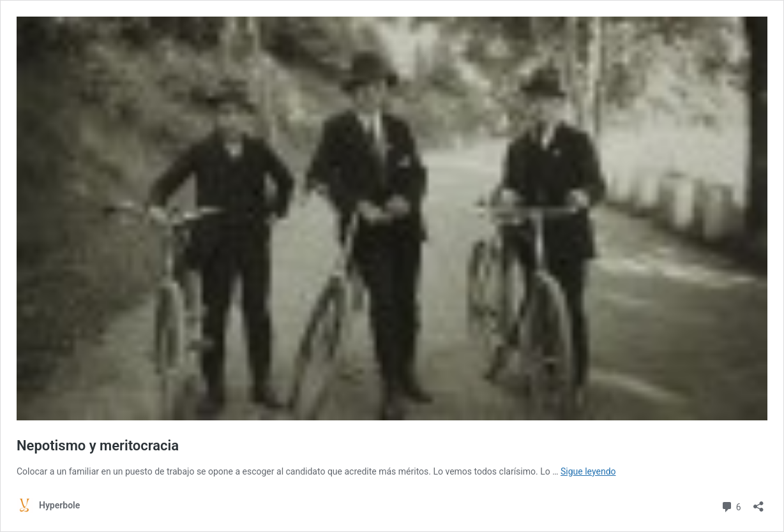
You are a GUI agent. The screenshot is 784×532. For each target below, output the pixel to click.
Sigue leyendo (588, 471)
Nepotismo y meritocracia (98, 446)
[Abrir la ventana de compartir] (758, 502)
